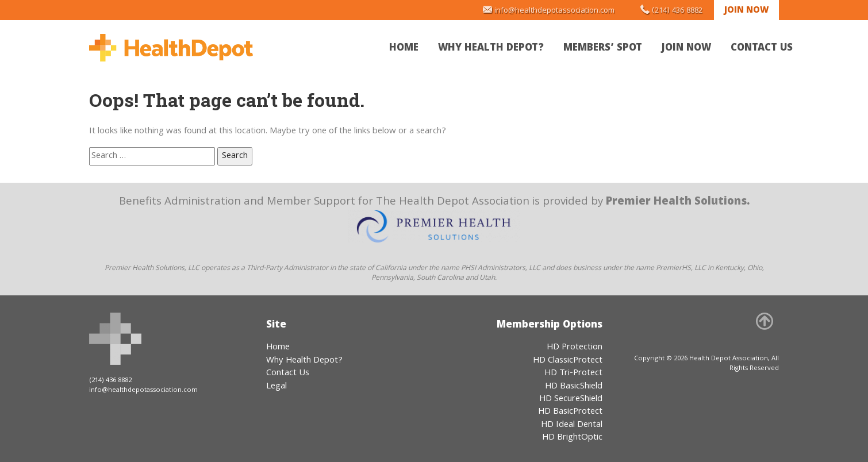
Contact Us (762, 49)
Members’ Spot (603, 49)
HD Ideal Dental (572, 425)
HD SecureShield (571, 399)
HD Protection (575, 348)
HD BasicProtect (570, 412)
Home (404, 49)
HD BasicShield (574, 387)
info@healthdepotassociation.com (554, 11)
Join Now (746, 11)
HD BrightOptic (572, 438)
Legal (276, 387)
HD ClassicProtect (568, 361)
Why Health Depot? (491, 49)
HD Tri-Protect (573, 374)
